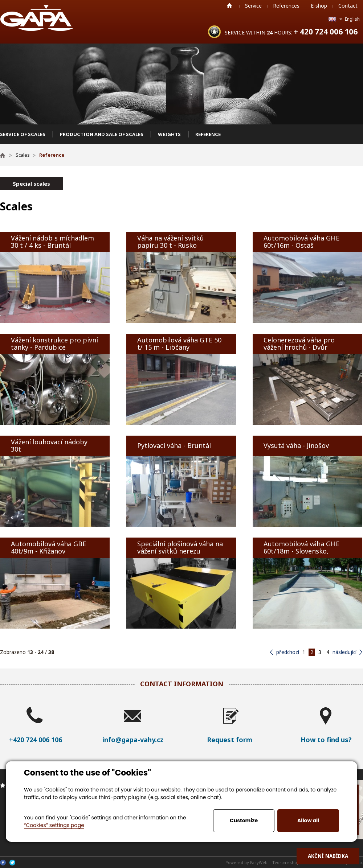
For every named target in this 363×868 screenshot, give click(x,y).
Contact (348, 6)
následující (344, 652)
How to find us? (326, 740)
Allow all (308, 820)
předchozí (288, 652)
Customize (244, 820)
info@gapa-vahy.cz (133, 740)
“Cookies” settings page (54, 825)
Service (253, 6)
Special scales (31, 184)
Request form (230, 740)
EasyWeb (259, 862)
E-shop (319, 6)
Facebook (3, 863)
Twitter (12, 863)
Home (229, 5)
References (286, 6)
